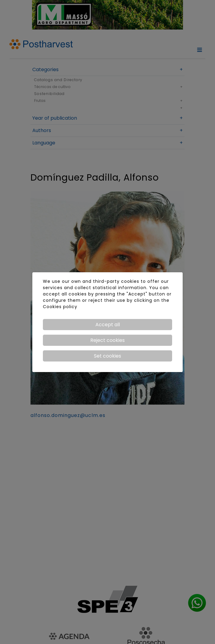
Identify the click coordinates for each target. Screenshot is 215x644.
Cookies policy (60, 307)
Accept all (108, 325)
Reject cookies (107, 340)
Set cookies (107, 356)
